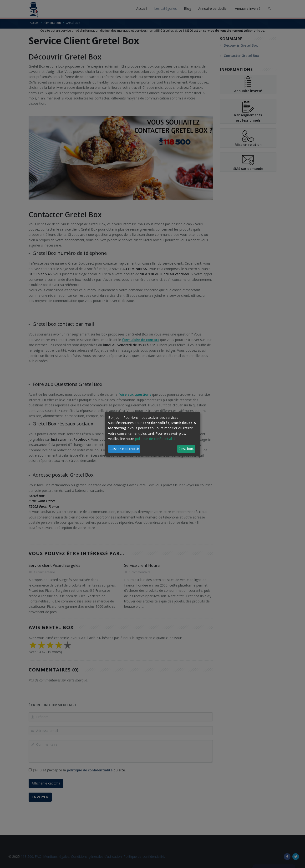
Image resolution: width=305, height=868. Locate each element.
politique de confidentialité (155, 439)
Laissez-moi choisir (124, 449)
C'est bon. (186, 449)
